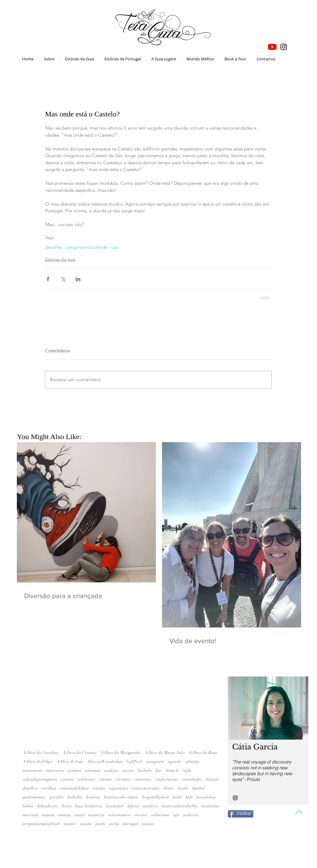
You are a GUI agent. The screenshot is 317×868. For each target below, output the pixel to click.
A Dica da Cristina (80, 753)
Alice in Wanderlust (105, 762)
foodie (183, 788)
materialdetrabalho (180, 806)
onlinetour (160, 815)
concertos (143, 779)
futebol (198, 788)
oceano (141, 815)
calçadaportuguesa (40, 779)
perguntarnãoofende (87, 247)
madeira (151, 806)
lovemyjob (115, 806)
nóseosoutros (119, 815)
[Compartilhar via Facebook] (48, 279)
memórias (210, 806)
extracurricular (146, 788)
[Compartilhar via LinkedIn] (78, 279)
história (93, 797)
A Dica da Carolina (41, 753)
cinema (106, 779)
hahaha (75, 797)
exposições (119, 788)
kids (189, 797)
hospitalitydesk (156, 797)
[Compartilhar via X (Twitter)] (63, 279)
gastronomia (34, 797)
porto (100, 824)
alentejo (192, 762)
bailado (145, 770)
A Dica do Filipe (38, 762)
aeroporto (155, 762)
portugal (130, 824)
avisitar (75, 770)
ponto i (70, 824)
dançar (213, 779)
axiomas (93, 770)
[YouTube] (272, 47)
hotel (177, 797)
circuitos (123, 779)
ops (115, 247)
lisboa (28, 806)
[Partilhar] (241, 814)
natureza (96, 815)
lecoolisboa (206, 797)
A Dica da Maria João (165, 753)
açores (128, 770)
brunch (172, 770)
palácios (191, 815)
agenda (175, 762)
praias (148, 824)
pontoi (86, 824)
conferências (166, 779)
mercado (31, 815)
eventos (99, 788)
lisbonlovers (48, 806)
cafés (187, 770)
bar (159, 770)
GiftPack (134, 762)
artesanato (32, 770)
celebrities (86, 779)
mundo (49, 815)
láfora (133, 806)
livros (67, 806)
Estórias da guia (60, 259)
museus (65, 815)
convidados (192, 779)
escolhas (49, 788)
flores (169, 788)
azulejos (112, 770)
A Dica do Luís (70, 762)
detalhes (54, 247)
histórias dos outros (121, 797)
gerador (57, 797)
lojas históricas (89, 806)
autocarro (55, 770)
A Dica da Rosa (203, 753)
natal (80, 815)
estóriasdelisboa (74, 788)
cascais (67, 779)
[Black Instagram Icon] (284, 47)
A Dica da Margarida (121, 753)
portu (114, 824)
